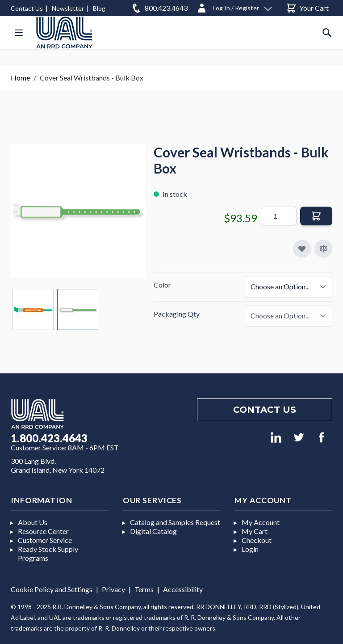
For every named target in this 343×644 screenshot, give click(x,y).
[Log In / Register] (234, 6)
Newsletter (68, 8)
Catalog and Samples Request (175, 522)
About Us (33, 522)
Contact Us (27, 8)
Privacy (113, 589)
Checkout (257, 540)
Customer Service (45, 540)
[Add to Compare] (323, 249)
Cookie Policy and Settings (52, 589)
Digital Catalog (153, 531)
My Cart (255, 531)
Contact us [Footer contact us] (265, 410)
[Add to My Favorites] (302, 249)
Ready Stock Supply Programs (48, 553)
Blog (99, 8)
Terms (144, 589)
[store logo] (64, 32)
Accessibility (183, 589)
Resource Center (43, 531)
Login (250, 549)
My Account (261, 522)
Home (20, 78)
